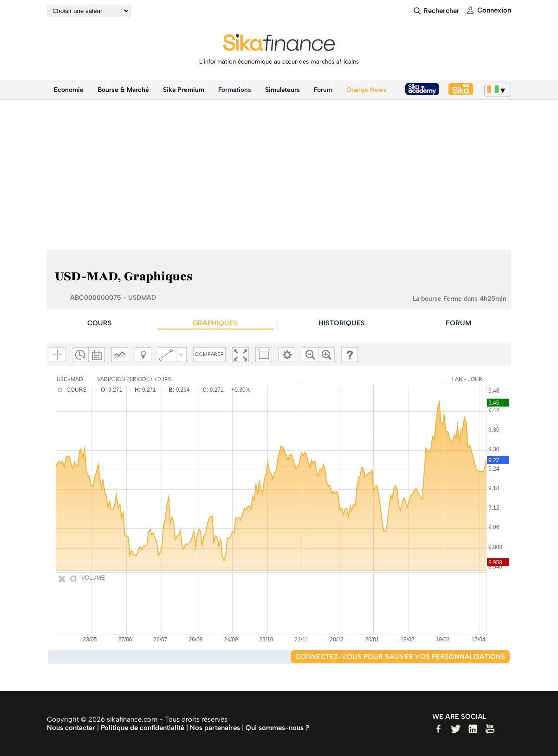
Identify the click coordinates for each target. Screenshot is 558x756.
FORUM (458, 323)
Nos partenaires (215, 728)
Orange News (367, 90)
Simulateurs (282, 90)
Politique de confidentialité (143, 728)
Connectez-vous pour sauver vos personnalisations (400, 657)
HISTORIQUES (342, 323)
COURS (100, 323)
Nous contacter (71, 728)
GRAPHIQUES (215, 323)
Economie (69, 90)
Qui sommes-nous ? (277, 728)
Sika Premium (184, 90)
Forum (323, 90)
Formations (235, 90)
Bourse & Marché (123, 90)
